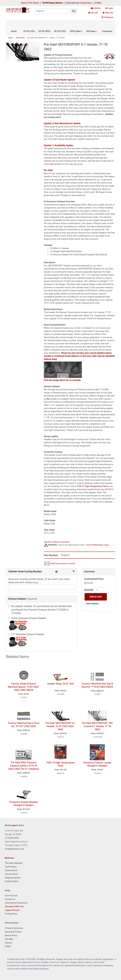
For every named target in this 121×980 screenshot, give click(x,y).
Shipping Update (13, 878)
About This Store (30, 3)
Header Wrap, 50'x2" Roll (60, 684)
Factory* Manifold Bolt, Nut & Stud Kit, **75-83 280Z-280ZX (97, 685)
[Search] (52, 11)
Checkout (107, 17)
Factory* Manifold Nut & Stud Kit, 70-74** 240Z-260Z (24, 725)
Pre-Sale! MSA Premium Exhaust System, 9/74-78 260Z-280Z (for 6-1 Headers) (24, 766)
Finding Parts (11, 914)
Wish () (108, 13)
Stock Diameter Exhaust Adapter (29, 618)
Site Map (9, 939)
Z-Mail (98, 3)
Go (74, 11)
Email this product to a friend (62, 563)
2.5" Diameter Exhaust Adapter (28, 634)
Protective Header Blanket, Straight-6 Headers (24, 804)
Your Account (11, 896)
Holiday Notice (12, 881)
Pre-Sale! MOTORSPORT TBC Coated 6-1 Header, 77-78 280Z (97, 726)
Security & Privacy (13, 932)
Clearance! (107, 31)
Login (109, 8)
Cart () (93, 13)
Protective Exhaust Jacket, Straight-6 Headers (97, 764)
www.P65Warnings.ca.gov (98, 545)
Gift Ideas (92, 31)
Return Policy (11, 935)
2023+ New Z (76, 32)
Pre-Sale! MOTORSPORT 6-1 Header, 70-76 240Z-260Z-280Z (60, 726)
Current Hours (11, 874)
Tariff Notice (11, 867)
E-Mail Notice (11, 870)
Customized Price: (94, 579)
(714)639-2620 (12, 838)
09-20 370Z (61, 31)
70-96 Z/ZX (29, 31)
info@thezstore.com (14, 849)
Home (14, 31)
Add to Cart (96, 597)
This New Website (13, 863)
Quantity (89, 590)
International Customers (78, 3)
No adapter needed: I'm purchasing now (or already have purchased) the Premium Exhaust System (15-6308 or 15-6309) (42, 610)
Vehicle (96, 8)
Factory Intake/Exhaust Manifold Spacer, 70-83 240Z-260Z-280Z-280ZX (24, 687)
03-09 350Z (45, 31)
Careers (9, 943)
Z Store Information (14, 928)
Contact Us (10, 899)
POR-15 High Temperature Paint (92, 486)
